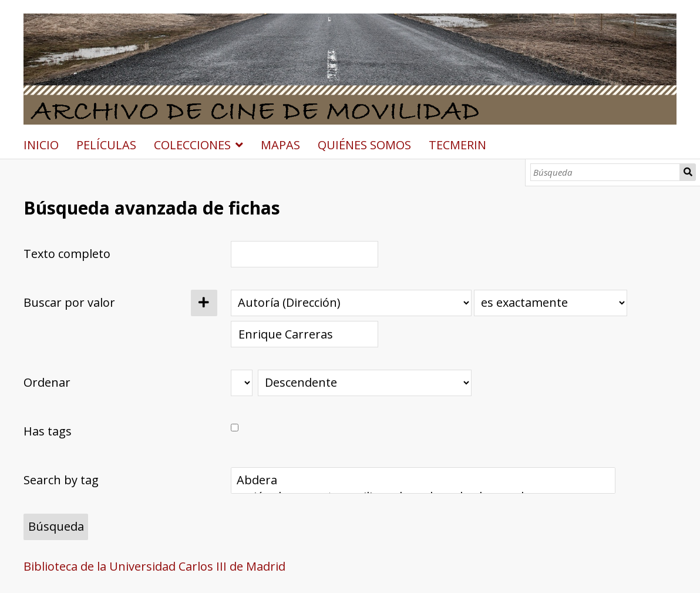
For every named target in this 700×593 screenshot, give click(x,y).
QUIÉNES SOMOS (364, 145)
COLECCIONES (192, 145)
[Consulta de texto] (305, 334)
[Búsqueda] (605, 172)
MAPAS (280, 145)
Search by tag (61, 480)
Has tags (48, 431)
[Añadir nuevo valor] (204, 303)
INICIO (41, 145)
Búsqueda (688, 172)
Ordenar (47, 382)
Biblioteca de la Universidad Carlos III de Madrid (154, 566)
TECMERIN (457, 145)
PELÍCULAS (106, 145)
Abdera (423, 480)
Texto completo (67, 254)
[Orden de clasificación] (365, 383)
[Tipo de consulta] (551, 303)
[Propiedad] (351, 303)
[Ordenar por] (242, 383)
